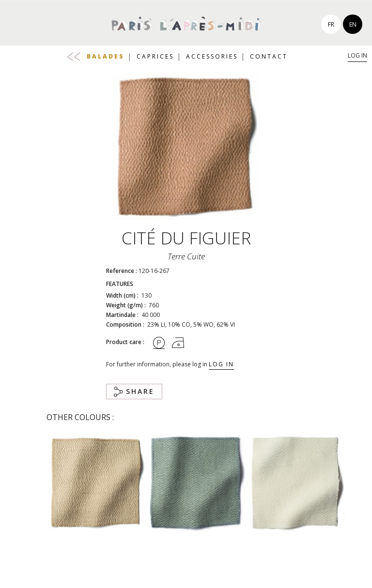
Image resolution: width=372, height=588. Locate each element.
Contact (269, 56)
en (353, 24)
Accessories (212, 56)
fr (331, 24)
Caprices (155, 56)
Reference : (122, 271)
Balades (106, 56)
